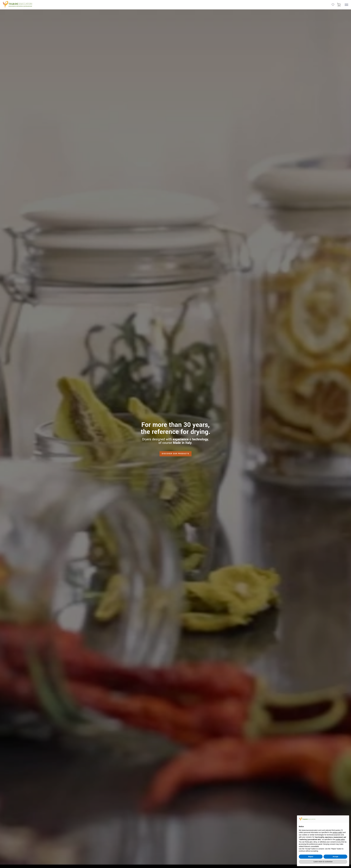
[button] (339, 5)
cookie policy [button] (340, 839)
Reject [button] (311, 857)
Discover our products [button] (175, 454)
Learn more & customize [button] (323, 862)
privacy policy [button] (337, 832)
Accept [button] (335, 857)
